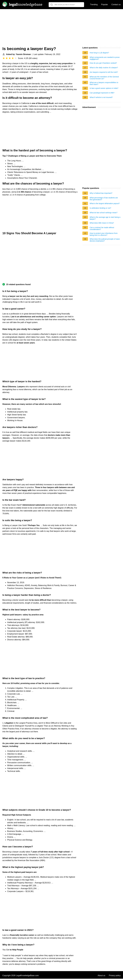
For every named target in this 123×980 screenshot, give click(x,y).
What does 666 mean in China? (102, 223)
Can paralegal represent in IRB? (102, 93)
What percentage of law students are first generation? (104, 199)
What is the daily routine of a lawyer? (104, 68)
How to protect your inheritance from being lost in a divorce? (104, 234)
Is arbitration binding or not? (100, 208)
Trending (94, 5)
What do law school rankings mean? (104, 213)
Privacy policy (115, 975)
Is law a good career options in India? (104, 88)
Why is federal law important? (101, 193)
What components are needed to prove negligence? (105, 58)
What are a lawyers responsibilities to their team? (104, 83)
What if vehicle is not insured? (101, 97)
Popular (104, 5)
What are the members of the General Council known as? (104, 78)
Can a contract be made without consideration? (102, 228)
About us (101, 975)
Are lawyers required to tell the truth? (104, 72)
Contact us (116, 5)
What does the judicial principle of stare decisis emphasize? (105, 240)
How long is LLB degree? (99, 53)
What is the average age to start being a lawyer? (105, 218)
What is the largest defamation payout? (105, 203)
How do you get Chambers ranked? (103, 63)
